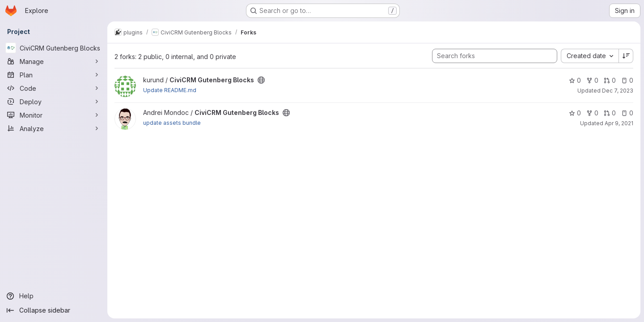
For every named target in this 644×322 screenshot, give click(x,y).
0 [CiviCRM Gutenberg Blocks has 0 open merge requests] (610, 80)
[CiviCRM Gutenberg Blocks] (54, 48)
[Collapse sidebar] (54, 310)
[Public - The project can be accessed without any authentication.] (261, 80)
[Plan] (54, 75)
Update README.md (170, 90)
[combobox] (590, 56)
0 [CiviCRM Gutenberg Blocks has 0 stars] (575, 80)
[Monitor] (54, 115)
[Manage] (54, 61)
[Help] (54, 296)
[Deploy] (54, 102)
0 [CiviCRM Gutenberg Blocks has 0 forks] (592, 80)
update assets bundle (172, 123)
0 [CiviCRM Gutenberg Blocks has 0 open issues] (627, 80)
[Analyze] (54, 128)
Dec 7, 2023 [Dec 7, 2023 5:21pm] (618, 91)
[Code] (54, 88)
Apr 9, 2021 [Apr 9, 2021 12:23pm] (619, 123)
